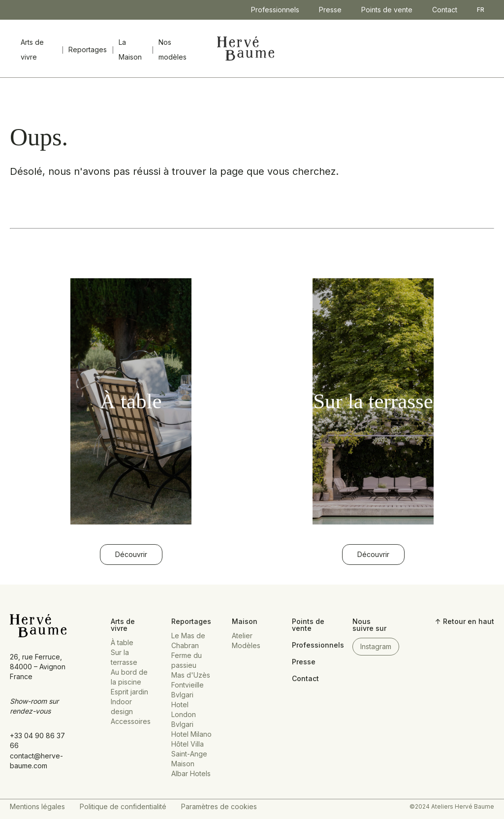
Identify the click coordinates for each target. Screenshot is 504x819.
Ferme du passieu (187, 660)
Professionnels (275, 10)
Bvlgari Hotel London (184, 704)
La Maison (130, 49)
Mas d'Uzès (191, 675)
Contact (445, 10)
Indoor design (122, 706)
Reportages (88, 49)
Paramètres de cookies (219, 806)
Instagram (376, 646)
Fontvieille (188, 685)
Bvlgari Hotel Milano (191, 729)
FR (481, 10)
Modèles (246, 645)
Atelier (242, 636)
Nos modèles (173, 49)
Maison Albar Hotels (191, 769)
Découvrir (131, 554)
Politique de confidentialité (123, 806)
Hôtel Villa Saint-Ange (189, 749)
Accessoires (131, 721)
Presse (330, 10)
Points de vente (387, 10)
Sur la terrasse (124, 657)
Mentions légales (37, 806)
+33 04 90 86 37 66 (37, 740)
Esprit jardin (129, 692)
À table (122, 642)
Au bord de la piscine (129, 677)
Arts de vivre (32, 49)
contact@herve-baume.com (36, 761)
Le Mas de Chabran (188, 640)
